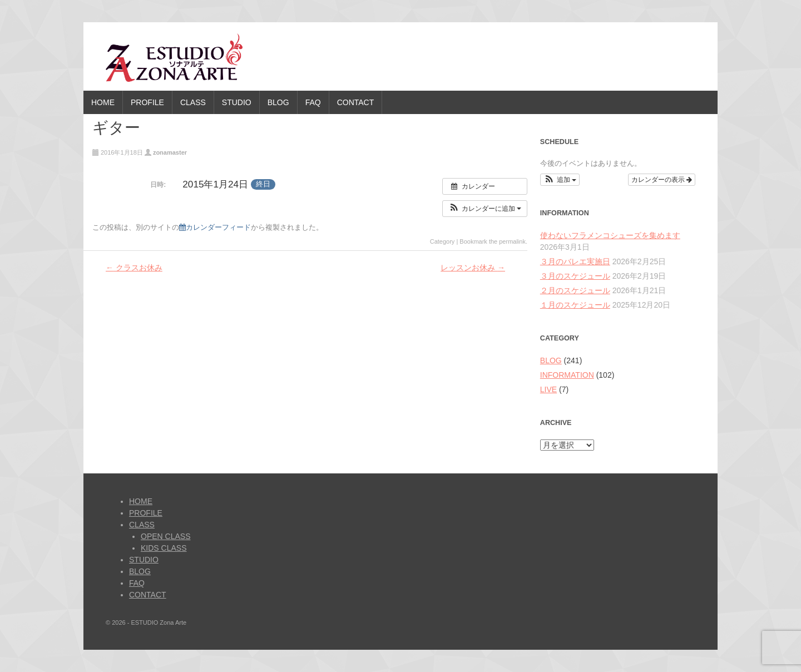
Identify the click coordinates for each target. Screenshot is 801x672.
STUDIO (237, 102)
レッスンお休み (473, 268)
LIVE (548, 389)
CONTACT (356, 102)
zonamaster (170, 152)
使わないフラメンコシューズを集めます (610, 235)
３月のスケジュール (575, 276)
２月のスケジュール (575, 290)
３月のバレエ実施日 (575, 261)
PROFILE (147, 102)
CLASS (193, 102)
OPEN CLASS (165, 536)
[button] (485, 209)
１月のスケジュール (575, 305)
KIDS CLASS (164, 548)
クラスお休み (134, 268)
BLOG (278, 102)
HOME (103, 102)
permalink (512, 241)
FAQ (313, 102)
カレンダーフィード (215, 227)
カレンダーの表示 (662, 180)
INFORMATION (567, 375)
